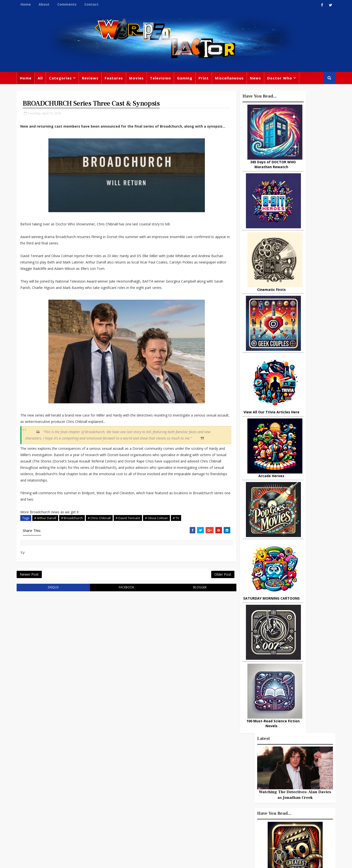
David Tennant (179, 791)
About (51, 4)
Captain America (141, 821)
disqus (49, 663)
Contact (98, 4)
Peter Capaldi (177, 780)
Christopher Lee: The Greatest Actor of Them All (298, 479)
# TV (46, 589)
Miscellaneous (236, 81)
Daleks (280, 802)
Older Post (161, 648)
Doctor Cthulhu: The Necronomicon (292, 564)
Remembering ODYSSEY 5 (298, 542)
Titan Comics (269, 772)
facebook (99, 663)
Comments (73, 4)
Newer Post (36, 648)
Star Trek (151, 791)
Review (132, 780)
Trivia (246, 772)
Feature (133, 770)
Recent (288, 444)
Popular (262, 444)
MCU (268, 812)
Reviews (97, 81)
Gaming (191, 81)
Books (131, 791)
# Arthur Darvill (52, 583)
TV (177, 770)
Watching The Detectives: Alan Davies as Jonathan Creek (288, 157)
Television (167, 81)
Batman (152, 801)
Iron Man (282, 822)
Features (120, 81)
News (262, 81)
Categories (67, 81)
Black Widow (173, 821)
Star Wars (247, 782)
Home (32, 4)
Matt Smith (258, 802)
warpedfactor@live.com (48, 812)
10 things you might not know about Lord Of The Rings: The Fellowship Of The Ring (285, 504)
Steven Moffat (250, 792)
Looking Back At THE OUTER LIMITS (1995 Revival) (300, 625)
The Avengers (233, 832)
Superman (257, 822)
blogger (149, 663)
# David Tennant (134, 583)
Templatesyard (77, 861)
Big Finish (244, 762)
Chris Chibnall (139, 811)
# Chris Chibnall (106, 583)
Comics (152, 780)
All (47, 81)
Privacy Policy (103, 861)
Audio (284, 812)
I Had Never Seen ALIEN (296, 522)
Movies (143, 81)
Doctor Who (286, 81)
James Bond (231, 802)
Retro (273, 792)
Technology (231, 822)
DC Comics (272, 782)
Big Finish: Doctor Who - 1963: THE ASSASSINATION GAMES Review (299, 647)
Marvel (226, 782)
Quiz (195, 821)
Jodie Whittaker (179, 801)
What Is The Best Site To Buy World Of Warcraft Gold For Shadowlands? (299, 586)
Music (225, 792)
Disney (132, 801)
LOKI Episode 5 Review (294, 457)
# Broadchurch (79, 583)
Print (210, 81)
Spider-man (169, 811)
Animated (229, 812)
